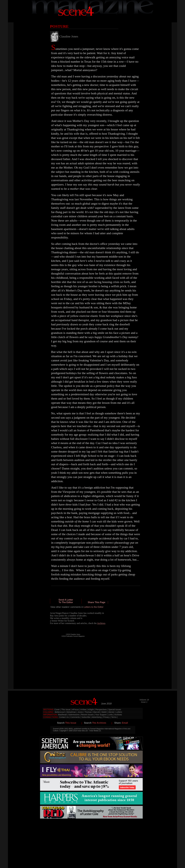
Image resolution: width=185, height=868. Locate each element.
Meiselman (71, 712)
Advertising (97, 717)
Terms (114, 717)
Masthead (62, 715)
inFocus (75, 709)
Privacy (106, 717)
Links (110, 715)
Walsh (104, 712)
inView (83, 709)
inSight (91, 709)
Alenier (111, 712)
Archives (118, 715)
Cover (57, 709)
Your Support (101, 715)
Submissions (74, 715)
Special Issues (115, 709)
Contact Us (64, 717)
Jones (80, 712)
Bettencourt (60, 712)
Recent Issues (87, 715)
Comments (75, 717)
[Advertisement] (91, 828)
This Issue (66, 709)
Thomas (88, 712)
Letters (119, 712)
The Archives (99, 723)
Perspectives (101, 709)
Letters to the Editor (94, 607)
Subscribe (86, 717)
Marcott (97, 712)
